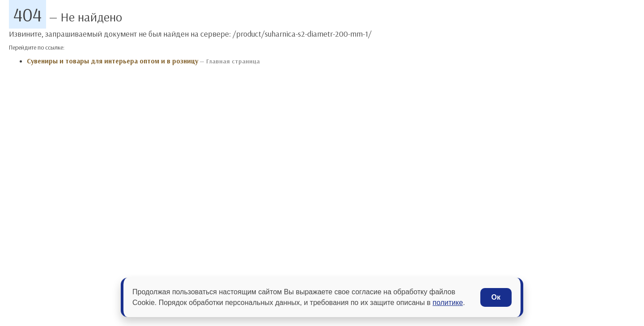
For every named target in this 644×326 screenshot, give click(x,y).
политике (448, 303)
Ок (496, 297)
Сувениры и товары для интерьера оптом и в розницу (112, 61)
